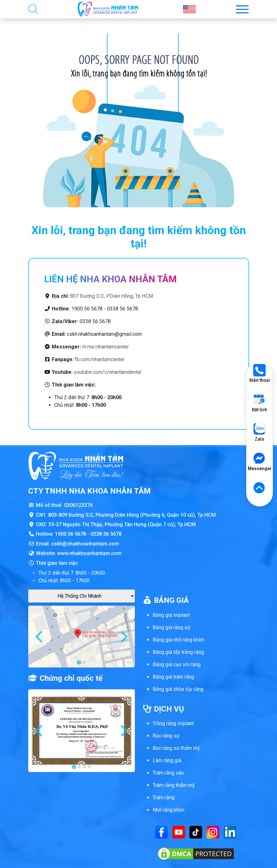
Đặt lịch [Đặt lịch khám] (260, 403)
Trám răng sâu (168, 773)
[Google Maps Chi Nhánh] (82, 596)
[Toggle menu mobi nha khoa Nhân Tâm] (242, 9)
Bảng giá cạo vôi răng (177, 664)
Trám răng (164, 798)
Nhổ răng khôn (168, 810)
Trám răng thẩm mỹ (174, 785)
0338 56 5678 (106, 534)
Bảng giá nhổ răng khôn (178, 640)
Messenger (260, 462)
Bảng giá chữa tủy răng (178, 689)
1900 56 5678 (70, 534)
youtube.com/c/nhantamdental (108, 372)
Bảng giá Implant (171, 615)
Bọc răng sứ (166, 736)
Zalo (260, 432)
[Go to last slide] (40, 637)
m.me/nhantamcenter (106, 347)
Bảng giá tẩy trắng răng (178, 652)
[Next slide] (123, 637)
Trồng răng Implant (173, 723)
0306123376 (78, 505)
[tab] (79, 662)
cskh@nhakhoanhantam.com (85, 544)
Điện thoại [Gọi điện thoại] (260, 373)
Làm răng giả (167, 760)
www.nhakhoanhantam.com (89, 553)
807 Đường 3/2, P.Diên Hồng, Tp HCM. (112, 296)
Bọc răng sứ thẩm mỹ (176, 748)
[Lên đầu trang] (260, 488)
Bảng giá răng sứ (171, 627)
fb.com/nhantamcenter (100, 359)
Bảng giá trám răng (173, 677)
